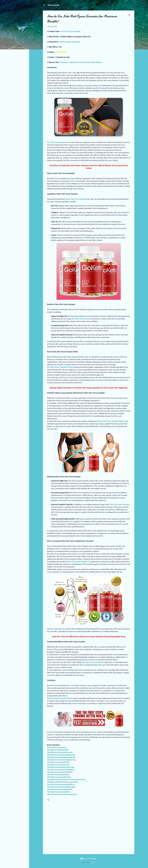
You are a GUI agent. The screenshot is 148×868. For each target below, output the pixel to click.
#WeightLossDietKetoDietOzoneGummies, (63, 782)
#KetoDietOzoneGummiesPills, (58, 762)
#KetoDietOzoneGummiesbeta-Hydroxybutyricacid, (66, 779)
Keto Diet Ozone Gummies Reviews (60, 698)
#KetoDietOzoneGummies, (57, 747)
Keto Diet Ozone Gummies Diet (79, 199)
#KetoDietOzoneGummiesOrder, (59, 777)
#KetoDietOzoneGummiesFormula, (60, 752)
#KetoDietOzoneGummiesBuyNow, (60, 789)
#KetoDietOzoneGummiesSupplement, (61, 760)
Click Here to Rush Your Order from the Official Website (81, 62)
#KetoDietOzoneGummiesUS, (58, 750)
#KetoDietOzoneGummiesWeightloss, (61, 770)
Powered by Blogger (89, 859)
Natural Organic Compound (70, 42)
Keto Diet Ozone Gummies (71, 31)
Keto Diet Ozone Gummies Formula (60, 367)
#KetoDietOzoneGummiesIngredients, (61, 757)
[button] (129, 15)
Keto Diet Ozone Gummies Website (112, 421)
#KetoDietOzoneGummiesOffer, (59, 792)
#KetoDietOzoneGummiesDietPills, (60, 772)
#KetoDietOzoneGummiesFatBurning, (61, 755)
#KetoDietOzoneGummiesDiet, (58, 775)
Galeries (93, 863)
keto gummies (54, 5)
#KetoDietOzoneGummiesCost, (59, 765)
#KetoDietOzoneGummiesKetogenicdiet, (62, 794)
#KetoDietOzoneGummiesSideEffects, (61, 784)
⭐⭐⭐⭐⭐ (61, 52)
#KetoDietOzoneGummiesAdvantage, (61, 767)
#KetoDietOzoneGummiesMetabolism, (61, 787)
